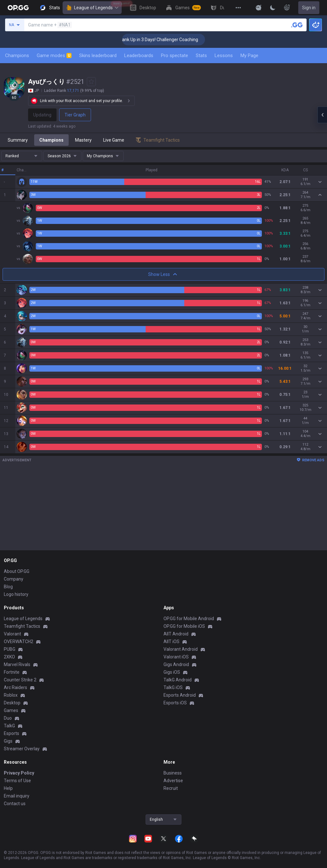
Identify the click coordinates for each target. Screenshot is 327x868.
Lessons (224, 56)
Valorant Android (181, 649)
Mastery (83, 140)
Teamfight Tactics (22, 626)
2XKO (9, 657)
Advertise (173, 781)
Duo (8, 718)
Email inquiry (17, 796)
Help (8, 788)
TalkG (9, 726)
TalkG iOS (173, 687)
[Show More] (259, 8)
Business (173, 773)
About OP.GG (17, 571)
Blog (8, 587)
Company (14, 579)
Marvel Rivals (17, 664)
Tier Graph (75, 115)
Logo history (16, 594)
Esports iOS (175, 703)
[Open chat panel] (322, 115)
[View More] (238, 8)
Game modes (54, 56)
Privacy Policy (19, 773)
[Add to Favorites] (91, 82)
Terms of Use (17, 781)
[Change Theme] (273, 8)
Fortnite (12, 672)
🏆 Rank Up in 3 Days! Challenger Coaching (169, 40)
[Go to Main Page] (18, 8)
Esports (11, 733)
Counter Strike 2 (20, 680)
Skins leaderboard (98, 56)
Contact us (15, 804)
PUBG (10, 649)
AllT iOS (171, 642)
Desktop (12, 703)
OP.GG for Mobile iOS (184, 626)
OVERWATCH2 (19, 642)
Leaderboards (139, 56)
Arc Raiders (15, 687)
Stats (201, 56)
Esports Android (180, 695)
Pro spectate (175, 56)
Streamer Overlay (22, 749)
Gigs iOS (172, 672)
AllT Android (176, 634)
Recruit (171, 788)
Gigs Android (176, 664)
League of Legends (92, 8)
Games (11, 710)
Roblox (11, 695)
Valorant (12, 634)
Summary (18, 140)
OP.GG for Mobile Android (189, 619)
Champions (17, 56)
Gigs (8, 741)
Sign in (309, 8)
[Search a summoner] (297, 25)
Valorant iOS (176, 657)
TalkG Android (178, 680)
